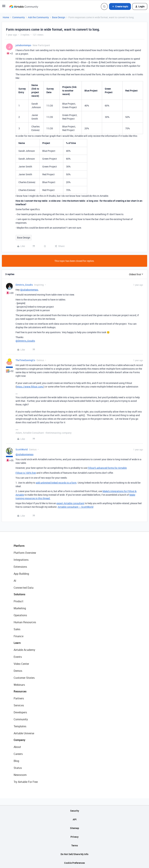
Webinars (19, 685)
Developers (20, 712)
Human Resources (25, 622)
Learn (17, 643)
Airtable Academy (24, 650)
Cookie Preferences (74, 863)
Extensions (20, 567)
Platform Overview (25, 553)
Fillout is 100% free (26, 473)
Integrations (21, 560)
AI (15, 581)
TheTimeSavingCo (25, 360)
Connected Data (24, 588)
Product (19, 601)
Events (18, 657)
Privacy (74, 837)
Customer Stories (24, 678)
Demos (18, 671)
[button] (4, 7)
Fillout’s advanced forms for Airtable (107, 468)
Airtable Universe (24, 733)
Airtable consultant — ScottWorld (76, 507)
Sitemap (74, 828)
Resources (20, 691)
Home (6, 17)
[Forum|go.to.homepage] (24, 6)
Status (18, 768)
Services (19, 705)
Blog (16, 761)
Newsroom (20, 775)
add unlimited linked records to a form (56, 483)
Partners (19, 698)
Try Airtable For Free (26, 782)
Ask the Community (38, 17)
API (75, 819)
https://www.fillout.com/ (30, 387)
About (17, 747)
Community (19, 17)
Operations (20, 615)
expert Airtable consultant (70, 503)
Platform (19, 546)
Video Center (21, 664)
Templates (20, 726)
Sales (17, 629)
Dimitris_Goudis (24, 285)
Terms (75, 845)
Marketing (20, 608)
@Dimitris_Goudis (25, 341)
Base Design (59, 17)
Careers (18, 754)
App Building (21, 574)
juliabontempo (23, 45)
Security (75, 811)
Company (19, 740)
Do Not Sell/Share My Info (74, 854)
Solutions (19, 594)
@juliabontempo (29, 290)
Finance (19, 636)
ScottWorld (22, 449)
